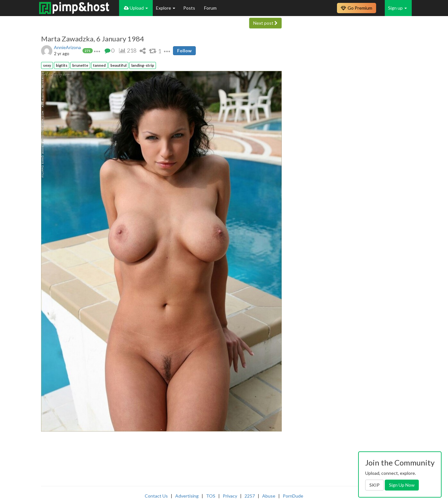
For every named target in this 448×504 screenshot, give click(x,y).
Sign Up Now (402, 485)
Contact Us (156, 496)
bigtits (62, 65)
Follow (184, 51)
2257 (250, 496)
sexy (47, 65)
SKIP (375, 485)
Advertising (187, 496)
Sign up (397, 8)
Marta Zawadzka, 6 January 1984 (93, 39)
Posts (190, 8)
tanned (99, 65)
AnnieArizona (67, 47)
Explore (166, 8)
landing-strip (143, 65)
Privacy (230, 496)
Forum (210, 8)
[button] (97, 51)
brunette (80, 65)
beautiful (118, 65)
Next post (265, 23)
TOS (211, 496)
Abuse (269, 496)
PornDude (293, 496)
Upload (136, 8)
